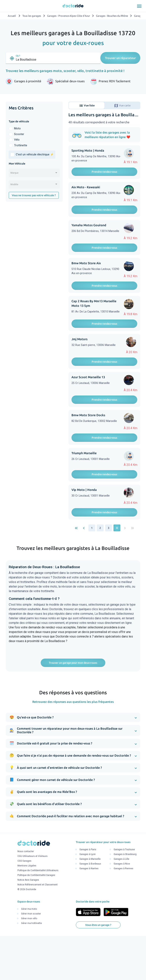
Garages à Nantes (89, 914)
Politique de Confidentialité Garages (36, 920)
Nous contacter (26, 896)
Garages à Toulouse (124, 895)
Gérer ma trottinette (31, 968)
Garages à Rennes (123, 914)
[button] (73, 762)
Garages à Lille (121, 904)
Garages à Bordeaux (90, 909)
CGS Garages (24, 906)
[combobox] (34, 174)
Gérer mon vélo (29, 963)
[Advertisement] (34, 230)
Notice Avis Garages (28, 925)
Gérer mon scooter (31, 959)
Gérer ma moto (29, 954)
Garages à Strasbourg (125, 899)
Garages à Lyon (88, 899)
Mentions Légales (27, 911)
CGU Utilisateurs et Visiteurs (33, 901)
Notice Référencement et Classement (38, 930)
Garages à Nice (122, 909)
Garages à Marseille (90, 904)
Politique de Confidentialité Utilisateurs (38, 915)
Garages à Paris (88, 895)
